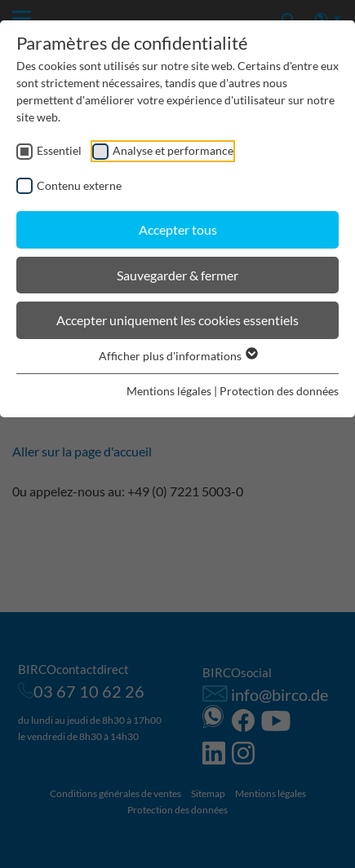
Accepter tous (178, 229)
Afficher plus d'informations (177, 356)
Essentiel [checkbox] (59, 150)
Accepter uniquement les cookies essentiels (177, 320)
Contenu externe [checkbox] (79, 185)
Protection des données (279, 391)
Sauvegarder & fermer (177, 275)
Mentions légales (169, 391)
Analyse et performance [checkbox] (173, 150)
